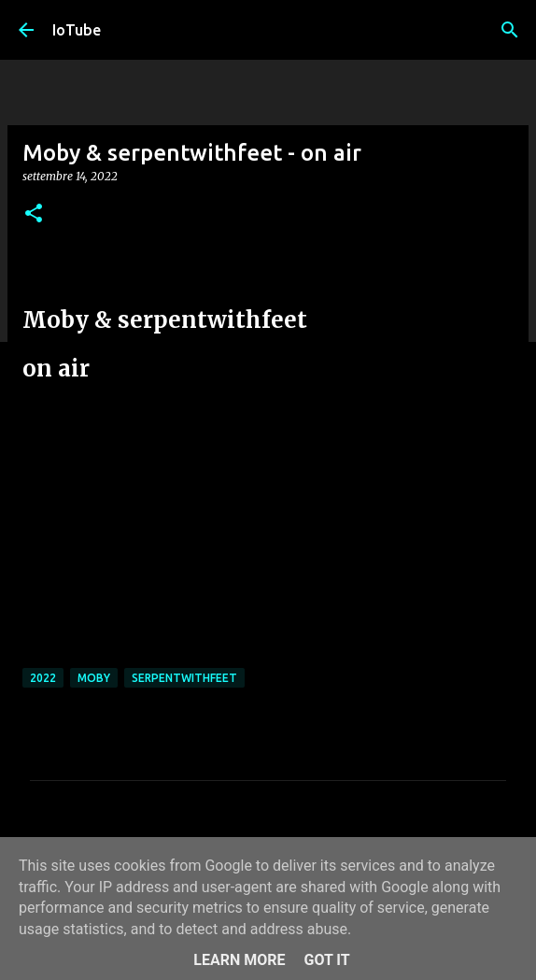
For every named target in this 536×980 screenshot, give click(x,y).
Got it (326, 960)
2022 (43, 678)
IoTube (77, 30)
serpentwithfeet (184, 678)
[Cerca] (510, 30)
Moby (94, 678)
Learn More (239, 960)
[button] (34, 214)
